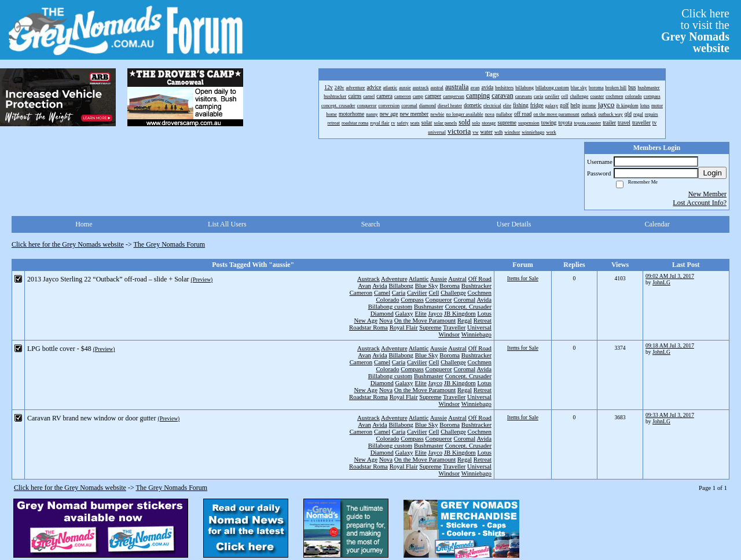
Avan (364, 286)
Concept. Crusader (468, 306)
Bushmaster (429, 306)
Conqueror (439, 299)
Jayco (436, 313)
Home (84, 224)
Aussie (439, 279)
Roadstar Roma (368, 327)
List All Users (227, 224)
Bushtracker (476, 286)
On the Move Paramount (425, 320)
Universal (479, 327)
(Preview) (201, 279)
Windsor (449, 334)
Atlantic (419, 279)
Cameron (361, 292)
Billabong (401, 286)
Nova (386, 320)
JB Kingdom (460, 313)
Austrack (368, 279)
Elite (420, 313)
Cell (434, 292)
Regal (465, 320)
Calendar (657, 224)
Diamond (382, 313)
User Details (514, 224)
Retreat (483, 320)
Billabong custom (390, 306)
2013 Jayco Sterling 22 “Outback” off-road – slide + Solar (108, 279)
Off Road (480, 279)
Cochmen (480, 292)
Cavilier (417, 292)
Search (371, 224)
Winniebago (476, 334)
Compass (412, 299)
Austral (457, 279)
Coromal (465, 299)
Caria (399, 292)
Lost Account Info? (700, 203)
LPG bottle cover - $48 (59, 349)
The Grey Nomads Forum (170, 244)
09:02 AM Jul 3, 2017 (670, 276)
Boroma (450, 286)
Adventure (394, 279)
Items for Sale (523, 278)
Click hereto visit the (695, 31)
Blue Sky (427, 286)
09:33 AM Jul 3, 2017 (670, 415)
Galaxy (404, 313)
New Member (707, 194)
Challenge (453, 292)
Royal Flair (404, 327)
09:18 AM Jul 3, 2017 (670, 345)
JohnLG (661, 282)
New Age (365, 320)
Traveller (454, 327)
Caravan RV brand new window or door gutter (91, 418)
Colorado (387, 299)
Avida (380, 286)
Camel (382, 292)
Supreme (430, 327)
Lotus (484, 313)
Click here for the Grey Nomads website (68, 244)
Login (712, 173)
